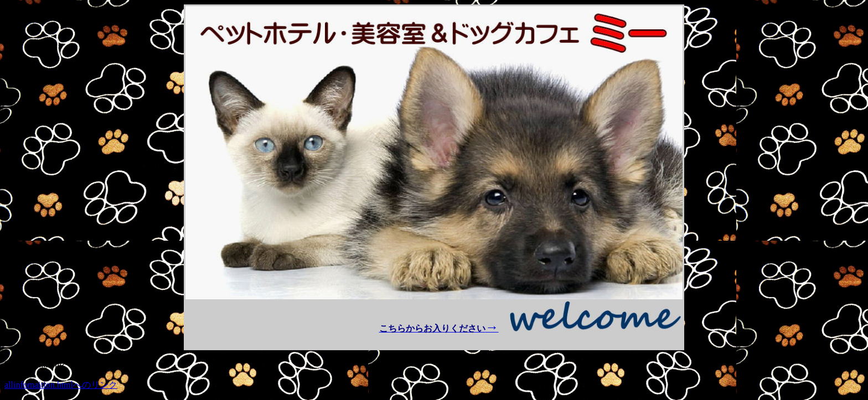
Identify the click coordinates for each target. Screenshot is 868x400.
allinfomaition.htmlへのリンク (61, 385)
